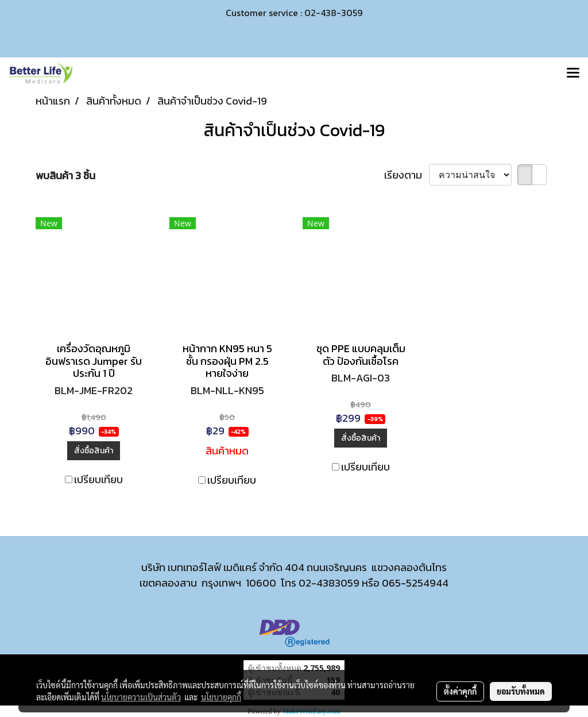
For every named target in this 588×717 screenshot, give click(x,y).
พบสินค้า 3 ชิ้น (65, 176)
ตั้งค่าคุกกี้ (460, 691)
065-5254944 (415, 583)
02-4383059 (329, 583)
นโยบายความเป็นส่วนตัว (141, 697)
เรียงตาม (407, 175)
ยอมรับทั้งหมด (521, 691)
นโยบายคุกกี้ (221, 697)
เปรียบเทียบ (98, 479)
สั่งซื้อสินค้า (94, 451)
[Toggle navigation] (573, 74)
